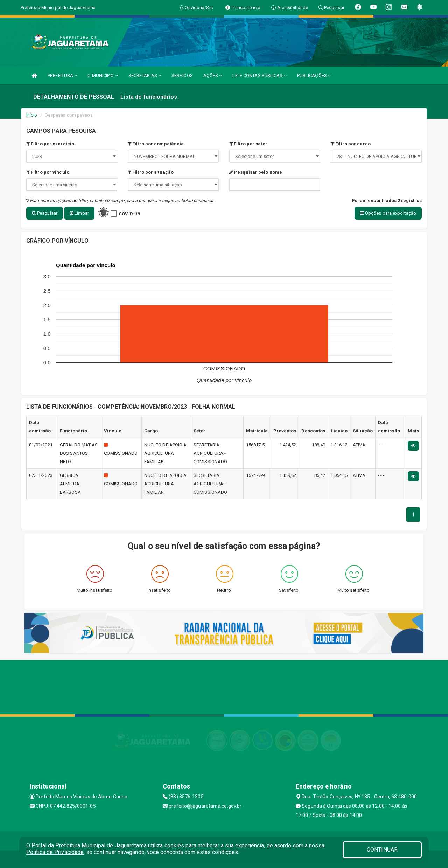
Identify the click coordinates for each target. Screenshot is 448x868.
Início (32, 115)
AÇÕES (213, 75)
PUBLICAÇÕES (314, 75)
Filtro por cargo (351, 144)
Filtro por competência (156, 144)
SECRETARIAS (145, 75)
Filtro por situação (151, 172)
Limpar (79, 213)
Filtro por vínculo (48, 172)
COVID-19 (129, 214)
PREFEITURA (62, 75)
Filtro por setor (248, 144)
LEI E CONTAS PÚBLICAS (259, 75)
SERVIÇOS (182, 75)
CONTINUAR (382, 850)
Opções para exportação (388, 213)
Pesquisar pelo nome (256, 172)
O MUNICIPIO (103, 75)
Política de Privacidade (55, 852)
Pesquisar (45, 213)
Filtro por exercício (50, 144)
